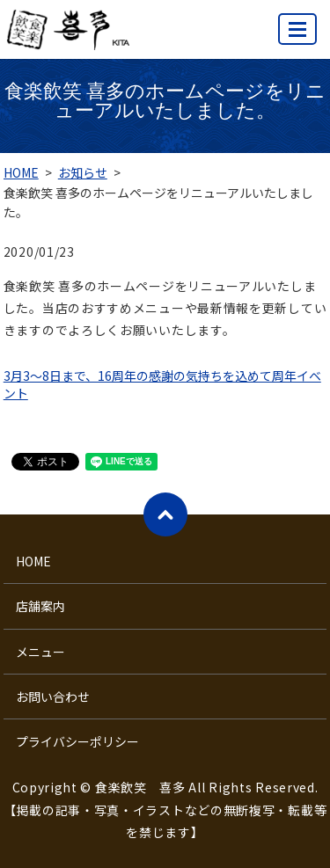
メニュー (40, 652)
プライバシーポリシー (77, 741)
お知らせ (83, 172)
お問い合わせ (53, 697)
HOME (21, 172)
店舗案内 (40, 606)
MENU (298, 36)
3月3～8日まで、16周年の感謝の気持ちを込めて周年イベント (162, 384)
